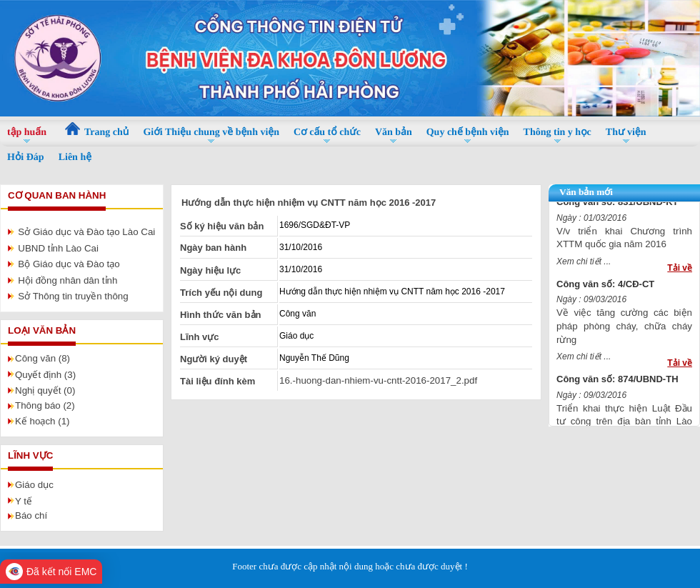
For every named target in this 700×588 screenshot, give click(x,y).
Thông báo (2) (45, 405)
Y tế (24, 501)
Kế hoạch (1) (42, 421)
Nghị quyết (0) (45, 390)
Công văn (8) (42, 358)
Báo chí (31, 515)
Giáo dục (34, 485)
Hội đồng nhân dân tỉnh (67, 280)
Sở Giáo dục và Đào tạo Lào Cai (86, 232)
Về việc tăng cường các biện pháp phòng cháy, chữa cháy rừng (624, 329)
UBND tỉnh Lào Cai (58, 248)
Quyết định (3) (45, 375)
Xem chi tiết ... (584, 264)
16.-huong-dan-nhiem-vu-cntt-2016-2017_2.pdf (378, 380)
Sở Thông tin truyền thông (73, 296)
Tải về (680, 271)
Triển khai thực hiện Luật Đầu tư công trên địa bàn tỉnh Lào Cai (624, 424)
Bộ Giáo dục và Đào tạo (69, 264)
